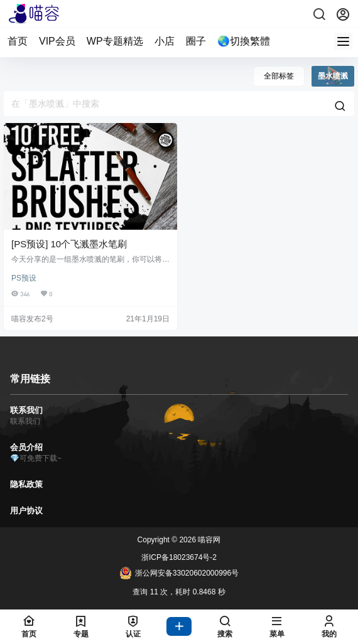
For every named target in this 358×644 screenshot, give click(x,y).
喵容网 (208, 540)
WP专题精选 (115, 41)
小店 (165, 41)
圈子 (196, 41)
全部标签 (279, 76)
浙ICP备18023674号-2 (179, 557)
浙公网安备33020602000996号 (179, 573)
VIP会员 (57, 41)
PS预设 (24, 278)
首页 (18, 41)
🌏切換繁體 (244, 41)
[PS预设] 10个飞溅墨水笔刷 (69, 244)
